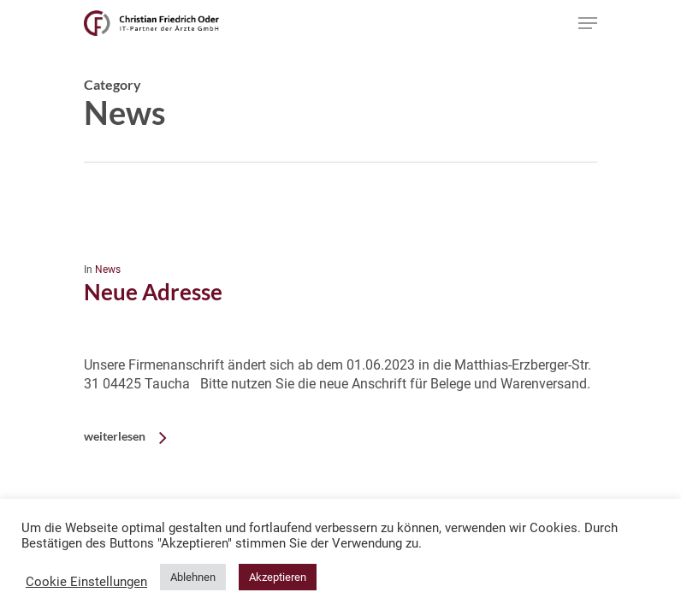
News (108, 269)
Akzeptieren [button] (278, 577)
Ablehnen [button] (193, 577)
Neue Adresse (153, 292)
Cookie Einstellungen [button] (86, 582)
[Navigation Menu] (588, 23)
